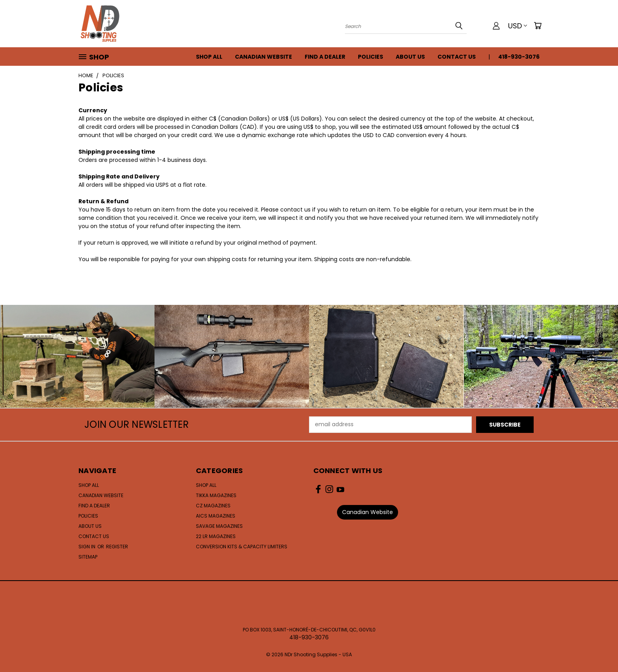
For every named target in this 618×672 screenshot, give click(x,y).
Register (117, 547)
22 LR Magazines (216, 536)
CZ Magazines (213, 506)
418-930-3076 (519, 57)
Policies (370, 57)
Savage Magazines (219, 526)
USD (517, 26)
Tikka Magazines (216, 495)
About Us (410, 57)
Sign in (87, 547)
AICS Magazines (216, 516)
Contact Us (457, 57)
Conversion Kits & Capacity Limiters (242, 547)
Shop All (209, 57)
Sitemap (88, 557)
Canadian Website (263, 57)
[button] (368, 512)
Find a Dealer (325, 57)
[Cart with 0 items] (538, 26)
